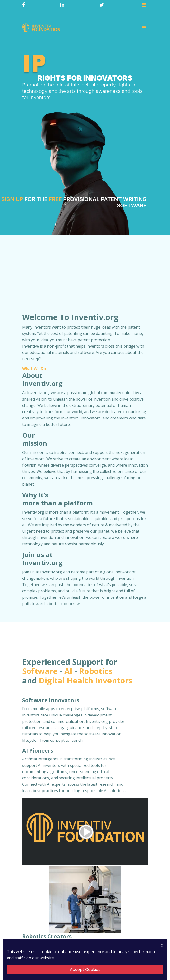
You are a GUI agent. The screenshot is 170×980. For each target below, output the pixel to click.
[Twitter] (102, 5)
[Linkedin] (62, 5)
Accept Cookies (85, 969)
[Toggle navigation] (144, 5)
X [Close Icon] (162, 946)
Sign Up (12, 200)
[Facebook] (24, 5)
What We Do (34, 370)
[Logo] (42, 28)
